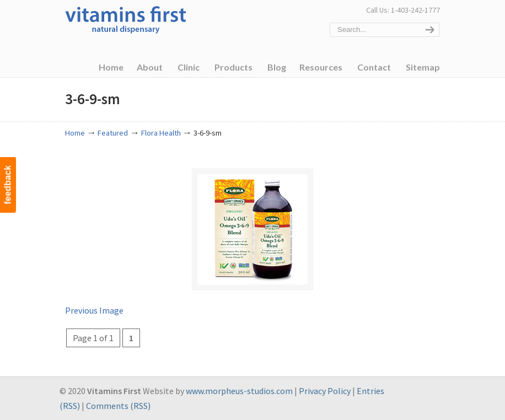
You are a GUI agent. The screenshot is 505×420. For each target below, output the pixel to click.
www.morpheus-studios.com (239, 391)
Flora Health (161, 133)
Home (75, 133)
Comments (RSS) (118, 406)
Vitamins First (126, 19)
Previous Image (94, 310)
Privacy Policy (325, 391)
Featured (113, 133)
